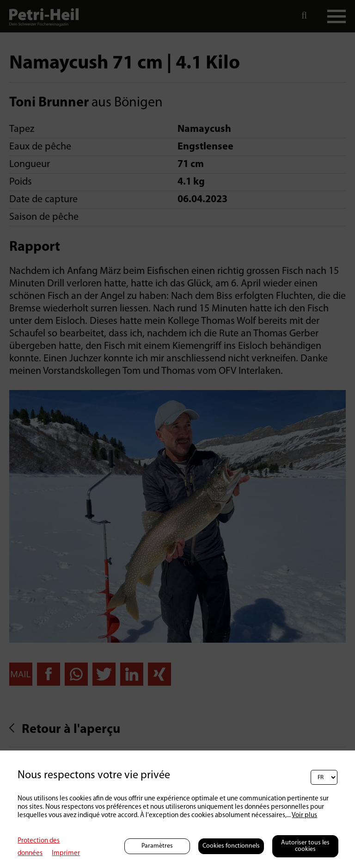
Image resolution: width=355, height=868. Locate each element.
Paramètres (157, 846)
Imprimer (66, 853)
